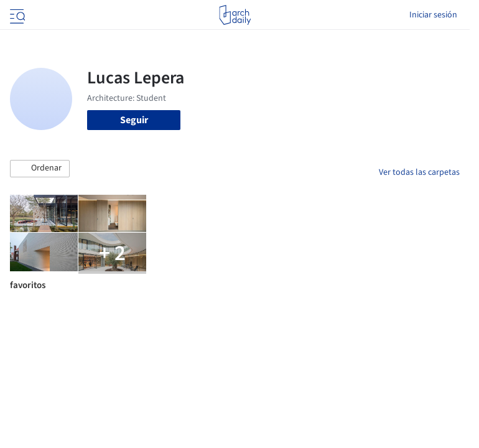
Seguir (134, 120)
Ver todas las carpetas (419, 172)
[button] (40, 169)
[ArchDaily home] (235, 15)
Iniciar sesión (433, 15)
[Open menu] (16, 15)
